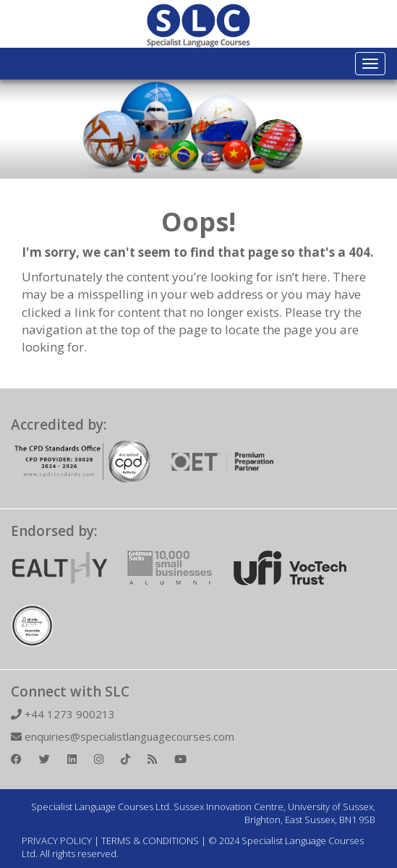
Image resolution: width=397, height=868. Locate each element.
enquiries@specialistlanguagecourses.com (123, 736)
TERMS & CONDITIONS (150, 841)
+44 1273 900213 (63, 714)
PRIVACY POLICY (57, 841)
